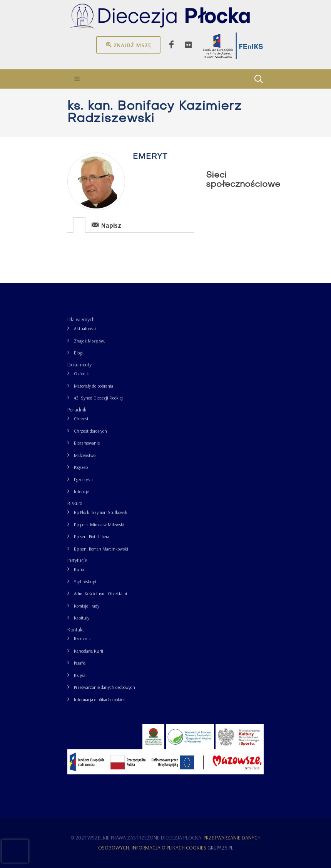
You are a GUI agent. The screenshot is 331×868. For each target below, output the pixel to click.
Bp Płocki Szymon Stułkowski (101, 512)
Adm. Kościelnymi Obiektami (100, 593)
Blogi (78, 353)
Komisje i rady (87, 606)
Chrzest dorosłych (90, 431)
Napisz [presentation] (106, 225)
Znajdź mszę (128, 45)
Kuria (79, 569)
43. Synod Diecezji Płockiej (98, 398)
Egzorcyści (83, 479)
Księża (80, 675)
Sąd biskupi (85, 582)
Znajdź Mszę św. (89, 341)
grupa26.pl (220, 848)
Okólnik (81, 374)
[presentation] (79, 225)
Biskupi (75, 503)
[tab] (79, 224)
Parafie (80, 663)
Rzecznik (82, 639)
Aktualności (85, 328)
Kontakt (76, 630)
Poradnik (77, 410)
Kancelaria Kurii (89, 651)
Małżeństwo (85, 455)
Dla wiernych (81, 319)
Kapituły (82, 618)
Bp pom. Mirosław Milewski (99, 525)
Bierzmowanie (87, 443)
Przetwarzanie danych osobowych (104, 687)
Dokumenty (79, 364)
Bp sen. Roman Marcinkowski (101, 549)
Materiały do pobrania (94, 386)
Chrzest (81, 419)
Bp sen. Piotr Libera (92, 536)
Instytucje (77, 560)
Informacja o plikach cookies (99, 699)
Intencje (81, 491)
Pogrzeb (81, 467)
